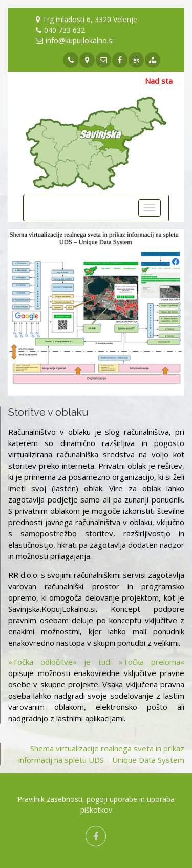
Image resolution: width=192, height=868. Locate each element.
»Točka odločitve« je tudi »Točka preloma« (96, 662)
